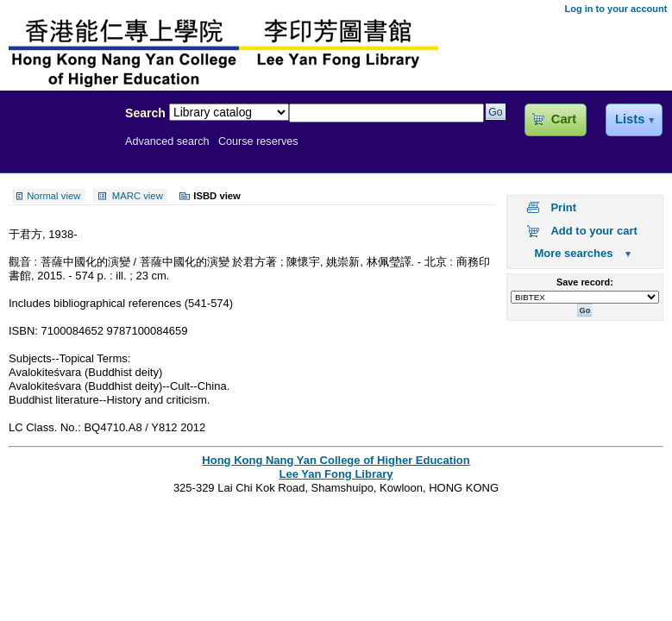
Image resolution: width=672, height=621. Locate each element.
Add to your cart (593, 231)
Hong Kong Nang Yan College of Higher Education (336, 460)
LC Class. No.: (46, 427)
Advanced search (167, 141)
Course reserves (258, 141)
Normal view (53, 196)
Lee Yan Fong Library (58, 150)
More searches (573, 253)
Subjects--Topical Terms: (69, 358)
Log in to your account (615, 9)
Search (145, 113)
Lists (630, 119)
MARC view (138, 196)
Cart (564, 119)
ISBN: (25, 331)
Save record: (585, 282)
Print (563, 207)
